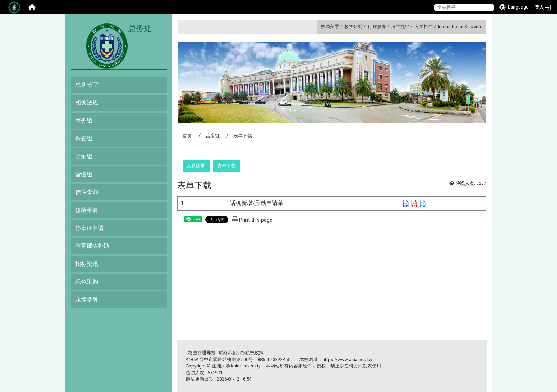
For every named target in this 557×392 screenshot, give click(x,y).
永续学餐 (87, 299)
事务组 (84, 120)
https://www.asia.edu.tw (347, 359)
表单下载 (226, 166)
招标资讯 (87, 264)
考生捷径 (400, 26)
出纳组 (84, 156)
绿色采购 (87, 282)
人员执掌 (196, 166)
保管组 (84, 138)
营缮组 (84, 174)
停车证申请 (90, 228)
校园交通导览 (202, 353)
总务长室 (87, 85)
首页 (187, 136)
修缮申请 (87, 210)
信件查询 (87, 192)
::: (318, 26)
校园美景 (330, 26)
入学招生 (424, 26)
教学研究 (353, 26)
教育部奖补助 (92, 246)
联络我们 (228, 353)
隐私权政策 (252, 353)
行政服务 (377, 26)
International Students (460, 26)
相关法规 (87, 103)
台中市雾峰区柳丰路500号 (226, 359)
